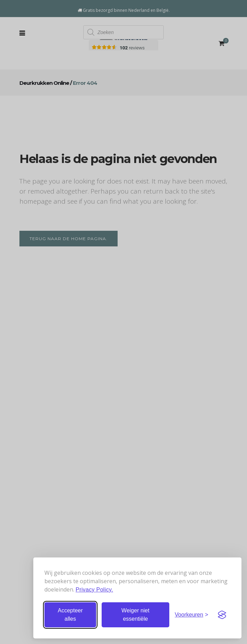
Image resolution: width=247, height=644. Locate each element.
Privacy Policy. (94, 590)
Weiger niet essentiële (135, 615)
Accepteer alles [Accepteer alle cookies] (70, 615)
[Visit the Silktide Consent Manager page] (222, 615)
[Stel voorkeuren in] (191, 615)
